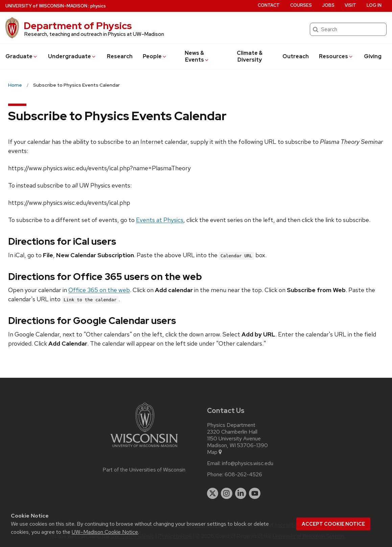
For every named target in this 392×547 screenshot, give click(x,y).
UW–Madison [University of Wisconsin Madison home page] (46, 6)
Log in (374, 5)
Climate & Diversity (250, 56)
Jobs (328, 5)
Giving (373, 56)
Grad (22, 56)
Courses (301, 5)
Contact (269, 5)
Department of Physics (78, 26)
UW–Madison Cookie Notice (105, 532)
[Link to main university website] (144, 448)
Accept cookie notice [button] (333, 524)
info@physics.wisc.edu (248, 463)
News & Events (197, 56)
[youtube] (255, 494)
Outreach (296, 56)
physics (98, 6)
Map (215, 452)
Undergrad (72, 56)
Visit (350, 5)
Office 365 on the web (99, 290)
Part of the (144, 470)
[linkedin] (241, 494)
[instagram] (227, 494)
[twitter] (213, 494)
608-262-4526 (243, 475)
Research (120, 56)
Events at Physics (160, 220)
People (155, 56)
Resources (336, 56)
